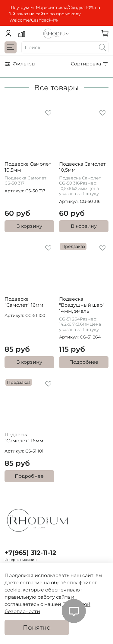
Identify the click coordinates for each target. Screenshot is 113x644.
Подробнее (84, 362)
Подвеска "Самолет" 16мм (24, 302)
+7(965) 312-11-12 (30, 553)
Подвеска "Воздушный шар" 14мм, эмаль (82, 305)
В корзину (29, 226)
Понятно (37, 627)
